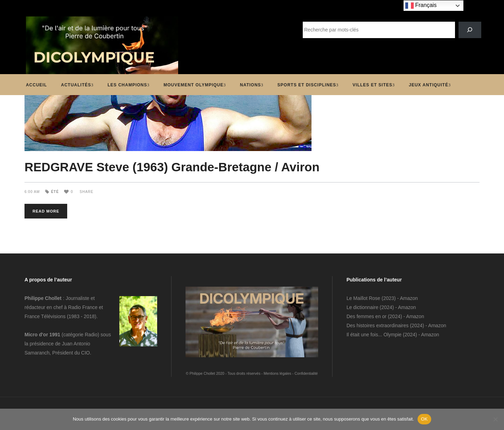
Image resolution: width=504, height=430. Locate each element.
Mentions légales (277, 373)
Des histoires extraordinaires (377, 325)
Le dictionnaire (362, 307)
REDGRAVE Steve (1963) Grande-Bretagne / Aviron (172, 167)
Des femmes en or (366, 316)
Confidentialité (306, 373)
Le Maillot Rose (364, 298)
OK (424, 419)
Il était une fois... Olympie (374, 335)
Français (421, 6)
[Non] (495, 419)
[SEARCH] (470, 30)
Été (55, 192)
